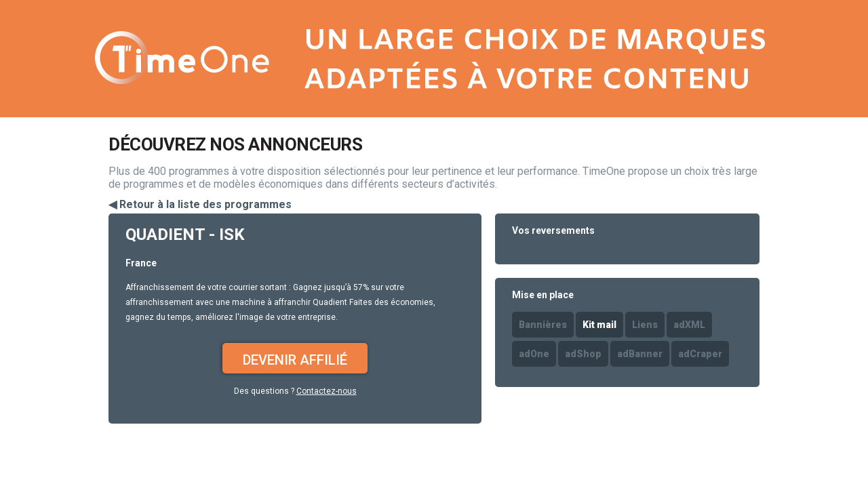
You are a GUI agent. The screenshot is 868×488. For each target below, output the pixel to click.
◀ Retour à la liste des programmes (200, 204)
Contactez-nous (327, 391)
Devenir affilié (295, 360)
